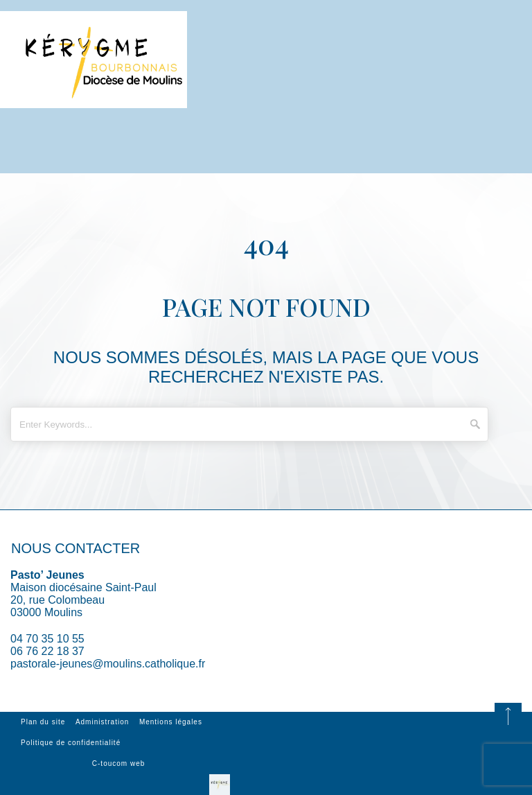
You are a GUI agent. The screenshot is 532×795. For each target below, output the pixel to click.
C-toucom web (118, 763)
